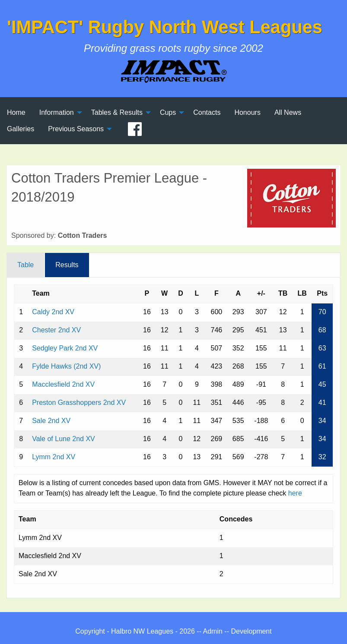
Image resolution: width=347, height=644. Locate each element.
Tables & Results (117, 112)
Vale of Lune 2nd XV (64, 439)
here (295, 493)
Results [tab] (67, 265)
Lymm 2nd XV (54, 457)
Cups (168, 112)
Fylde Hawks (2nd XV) (66, 366)
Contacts (207, 112)
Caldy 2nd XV (53, 312)
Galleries (21, 129)
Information (57, 112)
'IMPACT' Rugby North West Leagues (165, 27)
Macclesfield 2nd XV (63, 384)
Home (16, 112)
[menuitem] (16, 112)
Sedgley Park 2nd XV (65, 348)
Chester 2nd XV (56, 330)
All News (288, 112)
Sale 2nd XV (51, 421)
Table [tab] (25, 265)
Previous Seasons (76, 129)
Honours (247, 112)
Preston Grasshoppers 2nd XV (79, 402)
